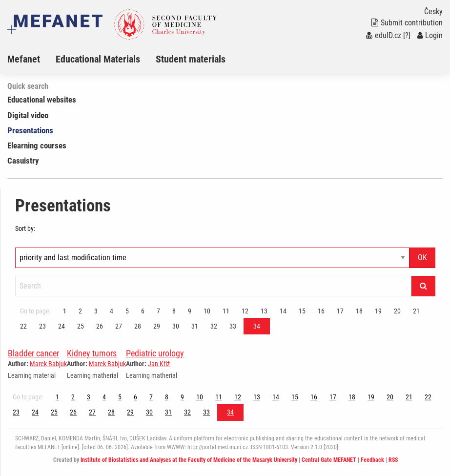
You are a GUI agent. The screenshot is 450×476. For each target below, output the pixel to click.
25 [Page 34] (81, 326)
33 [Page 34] (233, 326)
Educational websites (42, 100)
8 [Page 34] (174, 311)
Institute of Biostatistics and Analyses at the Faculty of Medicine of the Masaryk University (189, 460)
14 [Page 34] (283, 311)
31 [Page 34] (195, 326)
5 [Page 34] (127, 311)
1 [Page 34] (65, 311)
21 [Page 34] (416, 311)
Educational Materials (98, 59)
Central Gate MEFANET (329, 460)
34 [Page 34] (257, 326)
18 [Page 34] (359, 311)
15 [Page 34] (302, 311)
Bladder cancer (33, 353)
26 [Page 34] (100, 326)
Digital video (28, 115)
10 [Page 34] (207, 311)
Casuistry (23, 161)
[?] (407, 35)
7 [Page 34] (158, 311)
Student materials (191, 59)
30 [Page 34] (176, 326)
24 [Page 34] (61, 326)
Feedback (372, 460)
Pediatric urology (155, 353)
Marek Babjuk (48, 364)
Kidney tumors (92, 353)
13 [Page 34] (264, 311)
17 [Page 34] (340, 311)
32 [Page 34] (214, 326)
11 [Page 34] (226, 311)
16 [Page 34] (321, 311)
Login (430, 35)
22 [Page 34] (23, 326)
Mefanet (24, 59)
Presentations (30, 130)
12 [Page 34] (245, 311)
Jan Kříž (159, 364)
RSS (393, 460)
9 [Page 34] (190, 311)
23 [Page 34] (42, 326)
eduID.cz (384, 35)
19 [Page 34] (378, 311)
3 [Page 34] (96, 311)
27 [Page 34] (119, 326)
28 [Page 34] (138, 326)
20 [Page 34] (397, 311)
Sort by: (25, 228)
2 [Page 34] (80, 311)
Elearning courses (37, 145)
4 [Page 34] (112, 311)
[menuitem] (31, 59)
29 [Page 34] (157, 326)
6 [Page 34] (143, 311)
